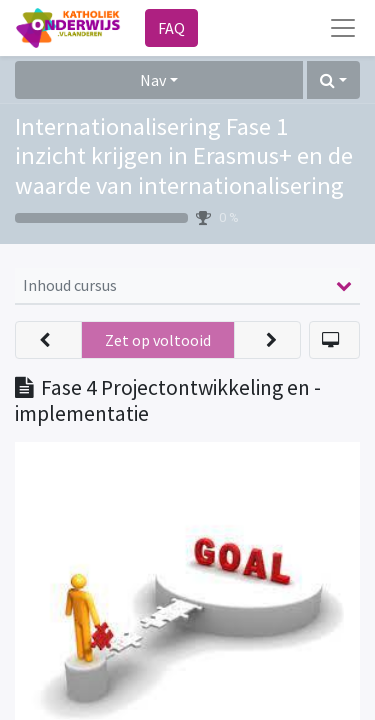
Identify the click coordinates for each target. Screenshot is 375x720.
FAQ (171, 28)
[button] (333, 80)
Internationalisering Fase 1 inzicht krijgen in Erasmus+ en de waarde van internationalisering (184, 156)
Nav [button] (153, 80)
